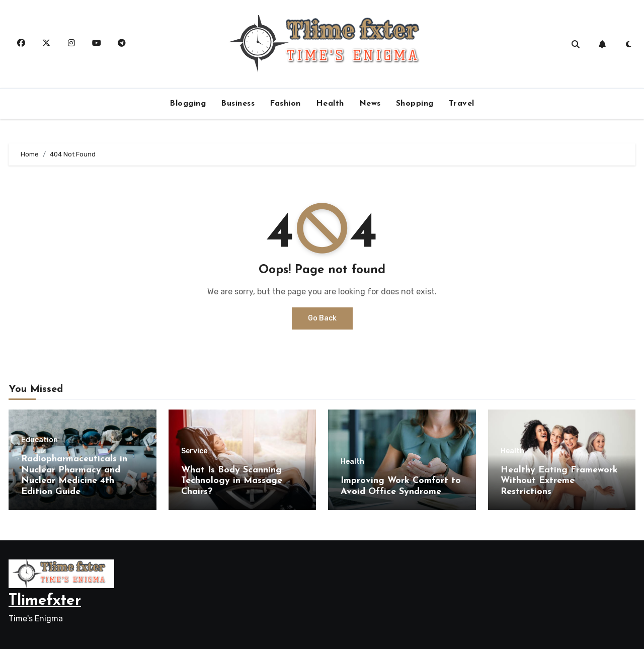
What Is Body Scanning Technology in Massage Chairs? (232, 481)
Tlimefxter (45, 601)
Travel (462, 104)
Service (194, 451)
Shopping (415, 104)
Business (238, 104)
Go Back (322, 318)
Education (39, 440)
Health (330, 104)
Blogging (188, 104)
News (370, 104)
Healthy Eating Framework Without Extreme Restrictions (559, 481)
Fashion (285, 104)
